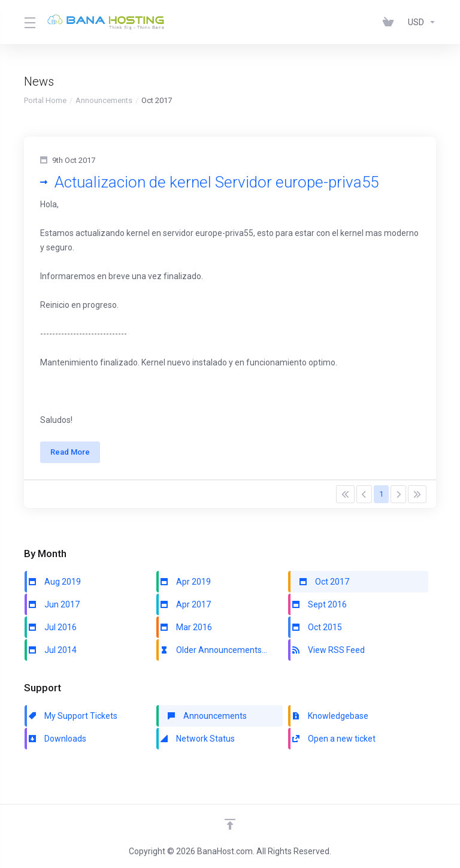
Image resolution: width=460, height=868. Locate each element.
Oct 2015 (316, 633)
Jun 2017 (53, 610)
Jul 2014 (52, 656)
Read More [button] (73, 455)
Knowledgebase (329, 722)
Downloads (57, 745)
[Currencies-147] (420, 22)
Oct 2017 (323, 588)
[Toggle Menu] (28, 22)
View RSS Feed (328, 656)
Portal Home (45, 100)
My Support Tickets (72, 722)
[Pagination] (345, 500)
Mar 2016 (185, 633)
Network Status (197, 745)
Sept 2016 (319, 610)
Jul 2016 (52, 633)
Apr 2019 (185, 588)
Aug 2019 (54, 588)
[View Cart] (391, 22)
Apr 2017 (185, 610)
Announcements (104, 100)
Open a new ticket (333, 745)
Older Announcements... (213, 656)
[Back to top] (230, 824)
